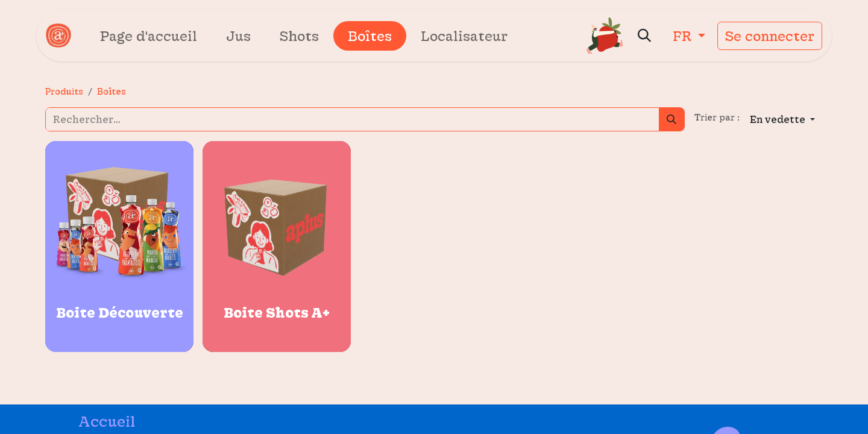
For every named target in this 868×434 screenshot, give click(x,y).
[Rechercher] (671, 119)
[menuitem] (149, 36)
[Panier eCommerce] (605, 36)
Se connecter (770, 36)
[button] (644, 36)
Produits (64, 91)
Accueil (107, 421)
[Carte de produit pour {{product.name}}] (119, 247)
